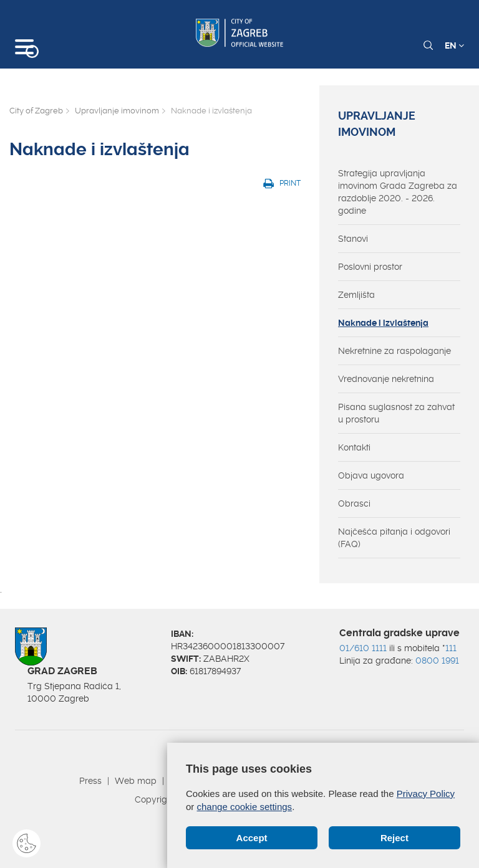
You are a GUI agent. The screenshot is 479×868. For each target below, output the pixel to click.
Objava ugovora (371, 475)
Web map (136, 781)
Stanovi (353, 239)
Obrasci (354, 503)
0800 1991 (437, 661)
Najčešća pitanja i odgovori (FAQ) (394, 538)
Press (90, 781)
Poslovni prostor (370, 267)
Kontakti (354, 447)
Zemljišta (356, 295)
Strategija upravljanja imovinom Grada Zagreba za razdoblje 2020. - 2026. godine (398, 192)
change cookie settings (245, 807)
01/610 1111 (363, 648)
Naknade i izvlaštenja (383, 323)
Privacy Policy (426, 794)
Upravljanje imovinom (117, 111)
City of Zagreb (36, 111)
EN (454, 45)
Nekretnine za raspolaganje (394, 351)
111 (451, 648)
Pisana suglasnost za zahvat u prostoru (396, 413)
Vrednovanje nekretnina (386, 379)
